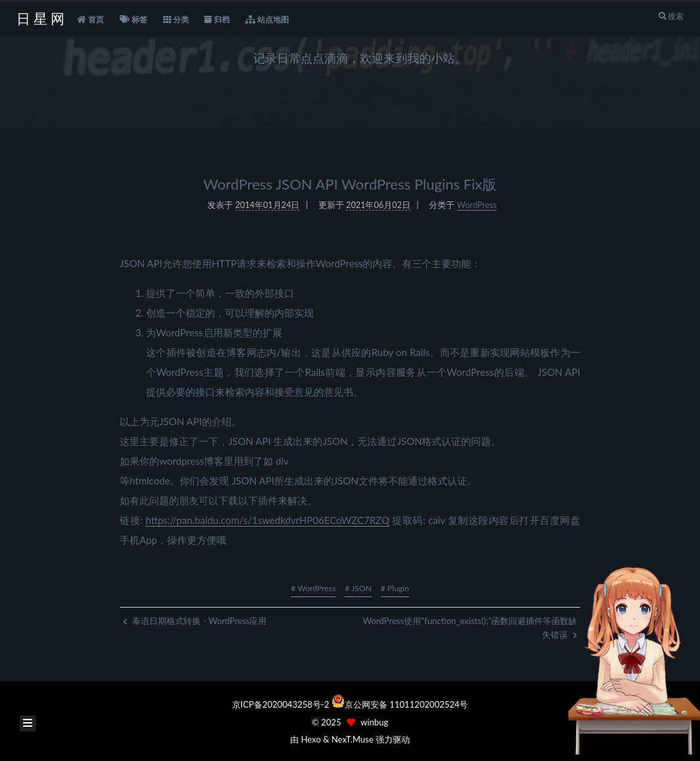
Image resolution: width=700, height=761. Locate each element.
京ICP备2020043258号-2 (282, 704)
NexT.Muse (353, 739)
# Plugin (395, 588)
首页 (90, 20)
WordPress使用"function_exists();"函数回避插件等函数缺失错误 (470, 628)
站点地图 (267, 20)
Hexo (311, 739)
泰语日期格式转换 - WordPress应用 (195, 621)
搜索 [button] (671, 16)
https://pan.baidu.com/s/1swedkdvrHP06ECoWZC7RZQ (267, 517)
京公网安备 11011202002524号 (407, 704)
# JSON (358, 588)
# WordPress (313, 588)
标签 (134, 20)
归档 (217, 20)
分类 (176, 20)
